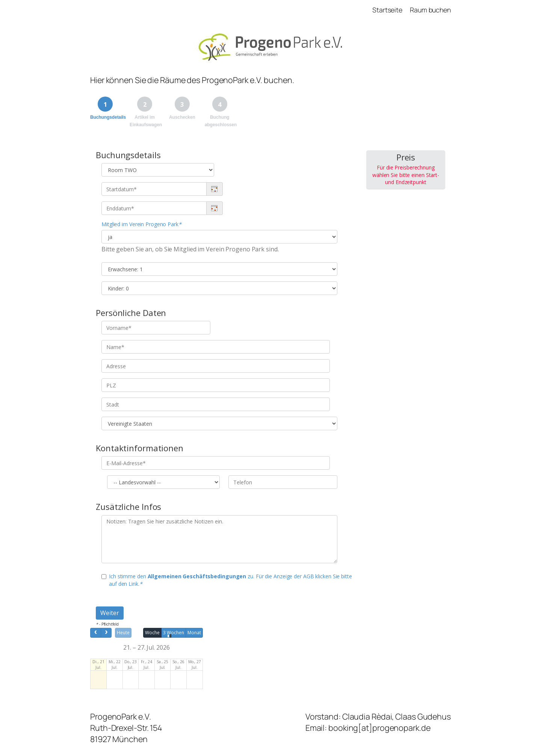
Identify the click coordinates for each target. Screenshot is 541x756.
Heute (123, 633)
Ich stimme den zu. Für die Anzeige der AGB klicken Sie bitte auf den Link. (227, 580)
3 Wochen (174, 633)
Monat (194, 633)
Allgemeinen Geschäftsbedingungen (197, 576)
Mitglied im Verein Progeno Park (141, 224)
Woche (152, 633)
